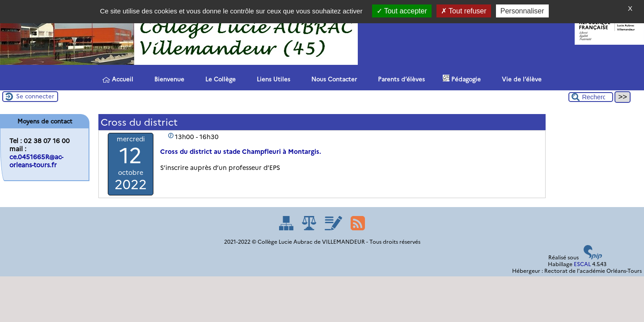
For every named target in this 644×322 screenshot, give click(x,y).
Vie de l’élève (520, 79)
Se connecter (35, 96)
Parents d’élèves (400, 79)
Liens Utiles (272, 79)
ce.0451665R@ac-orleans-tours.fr (36, 161)
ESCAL (582, 264)
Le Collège (219, 79)
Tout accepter (402, 11)
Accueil (118, 79)
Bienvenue (168, 79)
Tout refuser (464, 11)
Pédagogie (462, 79)
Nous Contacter (333, 79)
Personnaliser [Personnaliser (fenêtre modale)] (522, 11)
